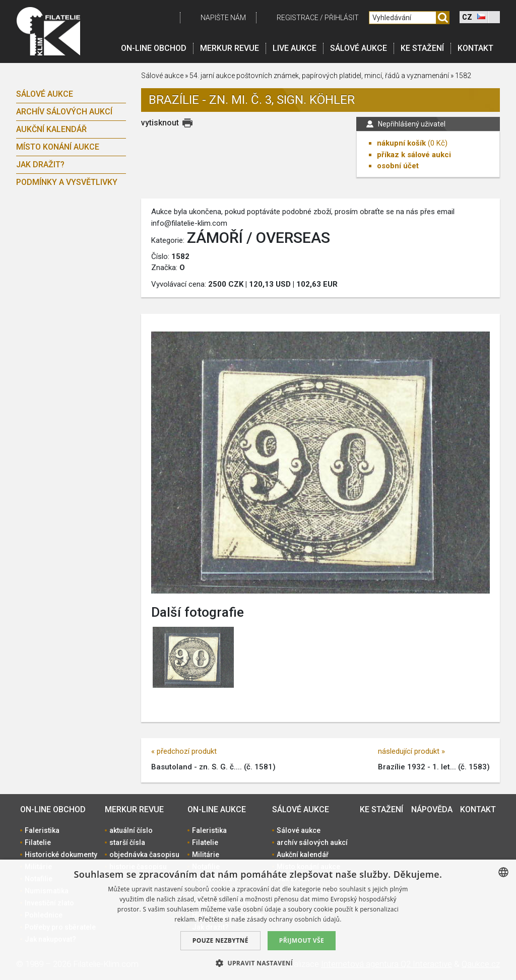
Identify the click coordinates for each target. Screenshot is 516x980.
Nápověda (432, 809)
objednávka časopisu (144, 855)
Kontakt (475, 48)
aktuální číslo (131, 830)
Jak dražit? (40, 165)
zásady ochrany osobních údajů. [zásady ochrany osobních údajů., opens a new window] (294, 919)
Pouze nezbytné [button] (220, 940)
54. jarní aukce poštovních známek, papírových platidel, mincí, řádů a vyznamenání (319, 76)
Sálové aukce (359, 48)
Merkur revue (230, 48)
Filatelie (38, 842)
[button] (258, 963)
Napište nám (223, 18)
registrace (298, 18)
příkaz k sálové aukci (414, 155)
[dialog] (258, 920)
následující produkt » (411, 751)
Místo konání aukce (58, 147)
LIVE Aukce (295, 48)
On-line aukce (217, 809)
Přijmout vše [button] (302, 940)
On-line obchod (154, 48)
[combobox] (503, 872)
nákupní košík (401, 143)
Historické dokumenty (61, 855)
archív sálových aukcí (64, 112)
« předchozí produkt (184, 751)
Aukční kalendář (51, 129)
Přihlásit (342, 18)
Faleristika (42, 830)
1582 (463, 76)
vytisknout (160, 123)
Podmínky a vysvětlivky (67, 182)
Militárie (206, 855)
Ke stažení (422, 48)
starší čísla (127, 842)
